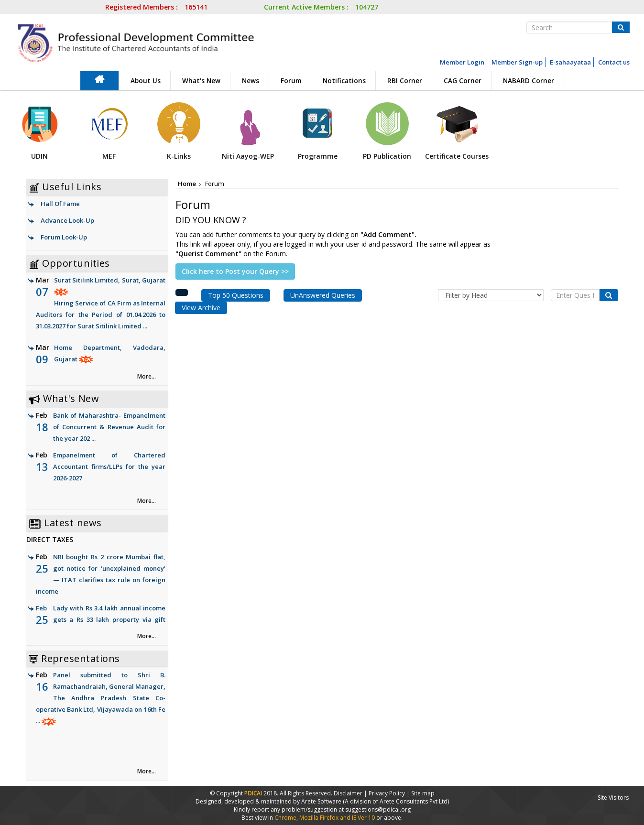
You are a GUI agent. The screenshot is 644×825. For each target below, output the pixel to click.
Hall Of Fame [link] (60, 204)
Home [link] (187, 184)
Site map (423, 793)
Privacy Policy (387, 793)
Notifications (344, 81)
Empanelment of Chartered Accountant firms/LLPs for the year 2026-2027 (109, 467)
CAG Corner (463, 81)
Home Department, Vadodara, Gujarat (101, 365)
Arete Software (322, 801)
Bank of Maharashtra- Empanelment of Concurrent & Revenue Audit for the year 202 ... (109, 427)
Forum (291, 81)
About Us (146, 81)
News (251, 81)
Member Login (462, 62)
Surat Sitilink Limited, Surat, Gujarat (101, 304)
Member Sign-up (517, 62)
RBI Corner (405, 81)
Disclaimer (348, 793)
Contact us (614, 62)
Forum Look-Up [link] (64, 237)
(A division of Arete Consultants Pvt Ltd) (396, 801)
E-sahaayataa (570, 62)
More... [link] (147, 376)
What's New (201, 81)
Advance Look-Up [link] (67, 220)
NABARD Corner (529, 81)
